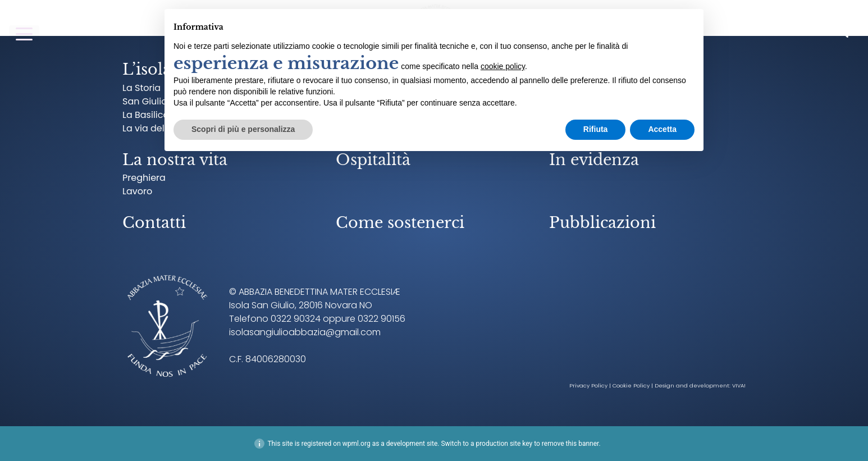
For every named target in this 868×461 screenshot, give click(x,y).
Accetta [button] (662, 129)
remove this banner (570, 444)
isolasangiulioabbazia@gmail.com (305, 332)
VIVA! (739, 385)
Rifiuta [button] (596, 129)
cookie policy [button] (503, 66)
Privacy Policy (588, 385)
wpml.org (357, 444)
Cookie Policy (631, 385)
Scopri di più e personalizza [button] (243, 129)
